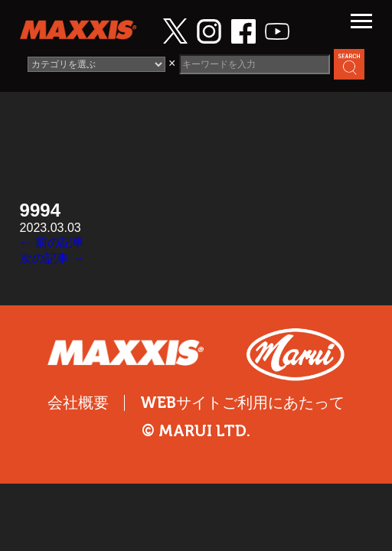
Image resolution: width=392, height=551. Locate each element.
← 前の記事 (52, 242)
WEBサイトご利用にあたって (242, 403)
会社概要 (78, 403)
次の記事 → (52, 258)
